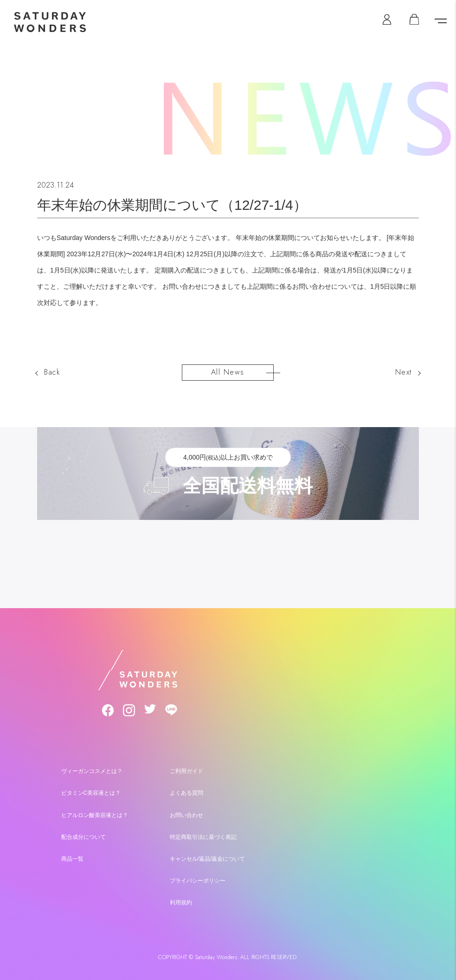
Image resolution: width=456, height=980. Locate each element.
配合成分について (83, 837)
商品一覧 (72, 858)
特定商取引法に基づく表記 (203, 837)
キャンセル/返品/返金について (208, 858)
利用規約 (181, 902)
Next (404, 372)
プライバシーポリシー (198, 880)
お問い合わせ (186, 815)
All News (228, 372)
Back (52, 372)
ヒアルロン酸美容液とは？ (95, 815)
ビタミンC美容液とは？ (91, 793)
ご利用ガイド (186, 771)
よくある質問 (186, 793)
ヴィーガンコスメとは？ (92, 771)
